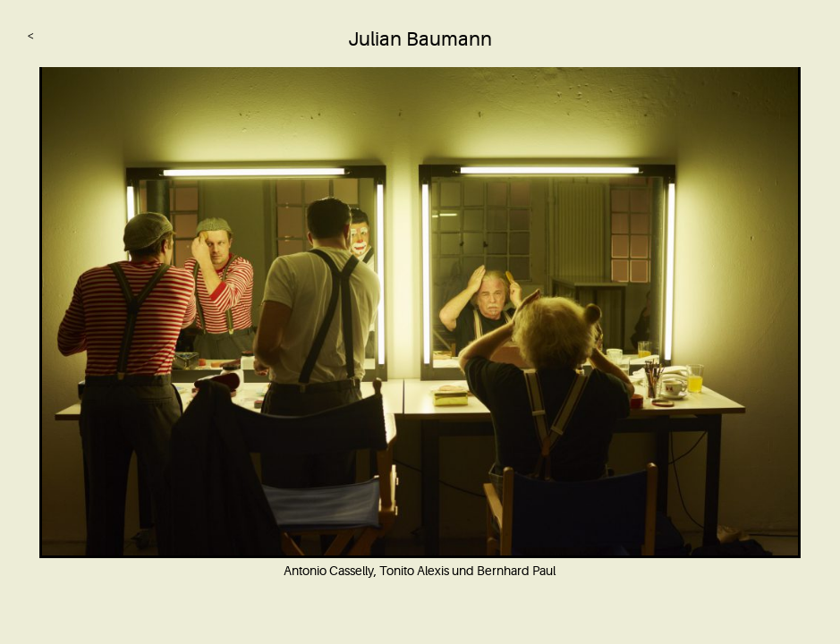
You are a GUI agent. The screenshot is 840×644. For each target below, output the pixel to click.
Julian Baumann (420, 39)
